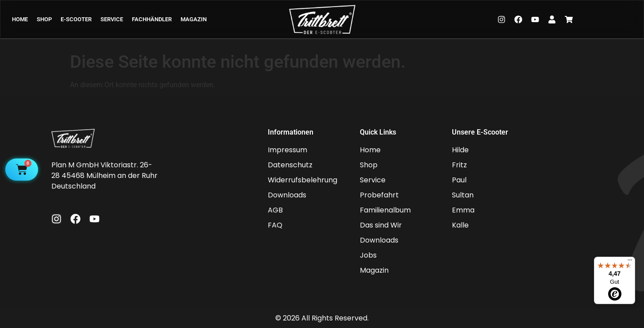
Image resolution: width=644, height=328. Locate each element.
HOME (20, 19)
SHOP (44, 19)
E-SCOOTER (76, 19)
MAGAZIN (194, 19)
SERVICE (112, 19)
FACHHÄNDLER (152, 19)
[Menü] (630, 262)
